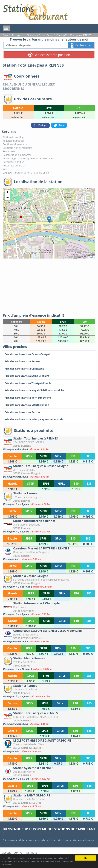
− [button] (8, 198)
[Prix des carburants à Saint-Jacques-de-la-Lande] (49, 419)
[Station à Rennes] (49, 499)
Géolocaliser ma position (49, 55)
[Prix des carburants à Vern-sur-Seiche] (49, 398)
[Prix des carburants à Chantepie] (49, 369)
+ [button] (8, 192)
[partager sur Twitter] (59, 125)
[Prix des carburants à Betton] (49, 412)
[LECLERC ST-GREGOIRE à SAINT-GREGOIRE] (49, 746)
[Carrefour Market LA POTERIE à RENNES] (49, 554)
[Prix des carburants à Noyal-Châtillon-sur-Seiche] (49, 390)
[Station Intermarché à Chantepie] (49, 609)
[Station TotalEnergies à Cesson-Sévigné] (49, 471)
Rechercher (81, 45)
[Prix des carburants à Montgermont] (49, 405)
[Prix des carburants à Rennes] (49, 361)
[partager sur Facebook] (41, 125)
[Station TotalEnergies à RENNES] (49, 444)
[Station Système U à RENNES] (49, 773)
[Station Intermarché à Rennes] (49, 526)
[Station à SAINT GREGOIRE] (49, 801)
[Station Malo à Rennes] (49, 663)
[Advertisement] (49, 285)
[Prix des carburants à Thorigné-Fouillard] (49, 383)
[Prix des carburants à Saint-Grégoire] (49, 376)
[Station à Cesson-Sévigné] (49, 581)
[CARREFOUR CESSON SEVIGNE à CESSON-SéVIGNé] (49, 636)
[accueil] (35, 12)
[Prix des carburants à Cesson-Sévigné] (49, 354)
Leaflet (92, 257)
